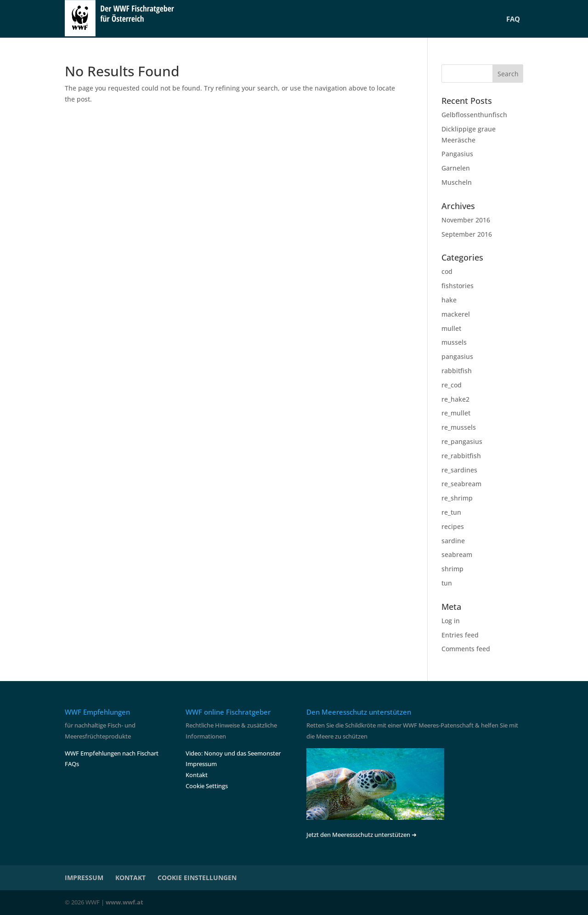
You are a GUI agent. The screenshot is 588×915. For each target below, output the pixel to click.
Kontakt (197, 775)
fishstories (458, 286)
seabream (457, 554)
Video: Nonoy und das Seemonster (233, 753)
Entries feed (460, 635)
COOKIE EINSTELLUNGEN (197, 878)
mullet (451, 328)
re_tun (451, 512)
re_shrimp (457, 498)
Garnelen (456, 168)
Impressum (201, 764)
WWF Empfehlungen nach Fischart (112, 753)
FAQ (513, 19)
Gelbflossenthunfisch (474, 115)
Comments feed (466, 649)
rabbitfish (457, 371)
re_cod (452, 385)
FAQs (72, 764)
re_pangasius (462, 441)
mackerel (456, 314)
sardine (453, 541)
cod (447, 271)
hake (449, 300)
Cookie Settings (207, 786)
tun (447, 583)
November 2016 (466, 220)
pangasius (457, 356)
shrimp (452, 569)
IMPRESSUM (84, 878)
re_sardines (459, 470)
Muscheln (457, 182)
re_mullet (456, 413)
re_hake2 (455, 399)
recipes (453, 526)
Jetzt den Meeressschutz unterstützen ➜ (362, 835)
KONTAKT (130, 878)
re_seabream (461, 484)
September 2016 (467, 234)
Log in (451, 621)
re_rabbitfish (461, 456)
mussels (454, 342)
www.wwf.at (124, 902)
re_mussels (459, 427)
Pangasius (457, 154)
